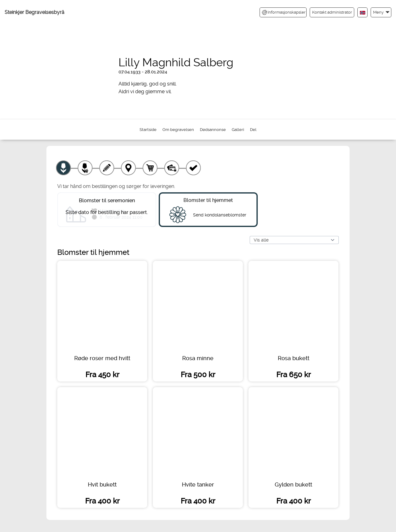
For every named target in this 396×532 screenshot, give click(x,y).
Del (253, 130)
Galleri (238, 130)
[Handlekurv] (150, 168)
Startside (148, 130)
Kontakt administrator (332, 12)
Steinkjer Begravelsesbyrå (34, 12)
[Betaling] (172, 168)
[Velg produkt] (63, 168)
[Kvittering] (193, 168)
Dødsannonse (213, 130)
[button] (381, 12)
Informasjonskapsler (284, 12)
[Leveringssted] (128, 168)
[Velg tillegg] (85, 168)
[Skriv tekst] (107, 168)
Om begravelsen (178, 130)
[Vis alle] (294, 240)
